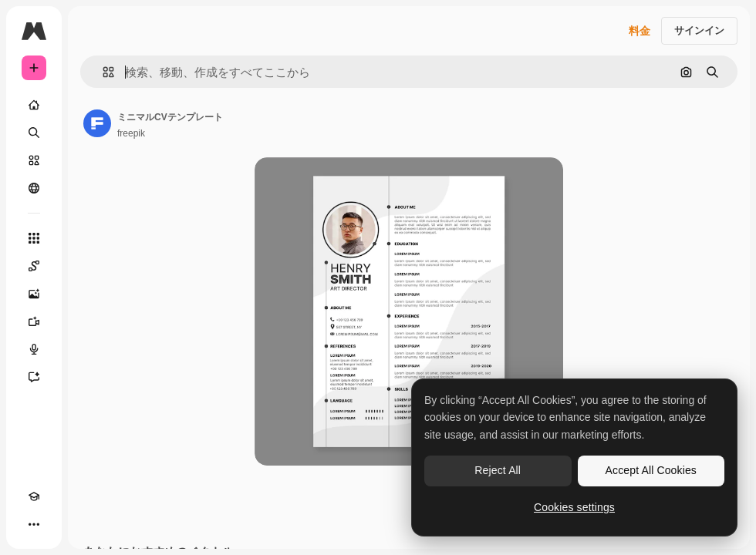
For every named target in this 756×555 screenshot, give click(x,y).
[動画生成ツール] (34, 321)
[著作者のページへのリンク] (97, 123)
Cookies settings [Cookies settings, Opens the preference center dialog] (574, 507)
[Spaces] (34, 266)
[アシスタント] (34, 377)
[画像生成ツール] (34, 294)
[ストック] (34, 160)
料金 (640, 31)
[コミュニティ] (34, 188)
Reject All (498, 470)
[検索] (34, 133)
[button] (102, 72)
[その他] (34, 524)
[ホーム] (34, 105)
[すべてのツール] (34, 238)
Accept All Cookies (651, 470)
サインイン (699, 30)
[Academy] (34, 496)
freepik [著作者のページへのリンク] (131, 133)
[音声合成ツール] (34, 349)
